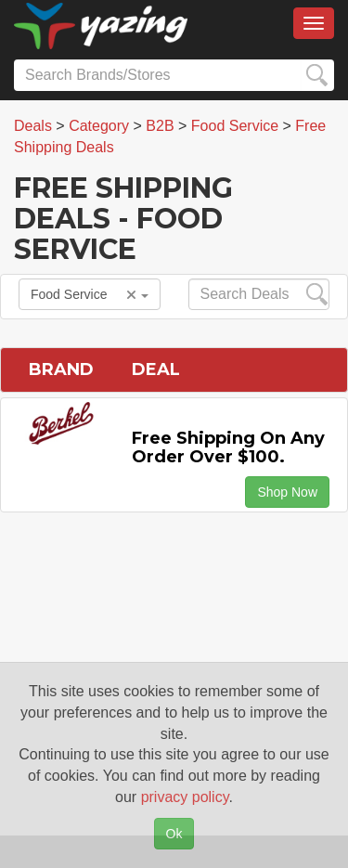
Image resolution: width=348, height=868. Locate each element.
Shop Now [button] (287, 492)
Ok (174, 834)
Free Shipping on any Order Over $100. (228, 447)
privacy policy (185, 797)
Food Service (90, 294)
